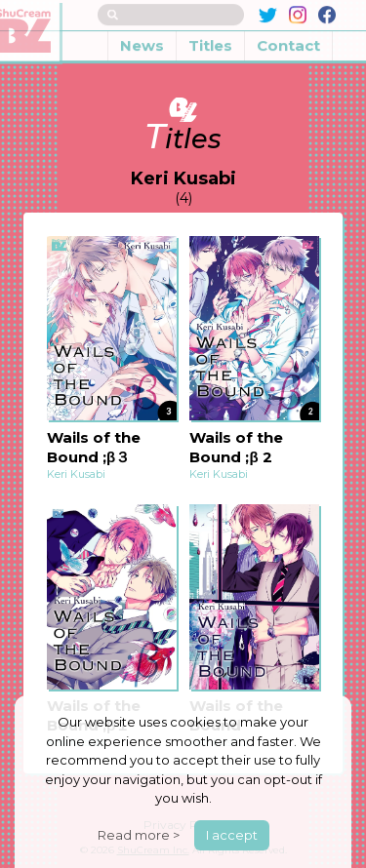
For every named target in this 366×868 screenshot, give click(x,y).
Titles (210, 33)
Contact (288, 33)
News (142, 33)
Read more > (139, 835)
